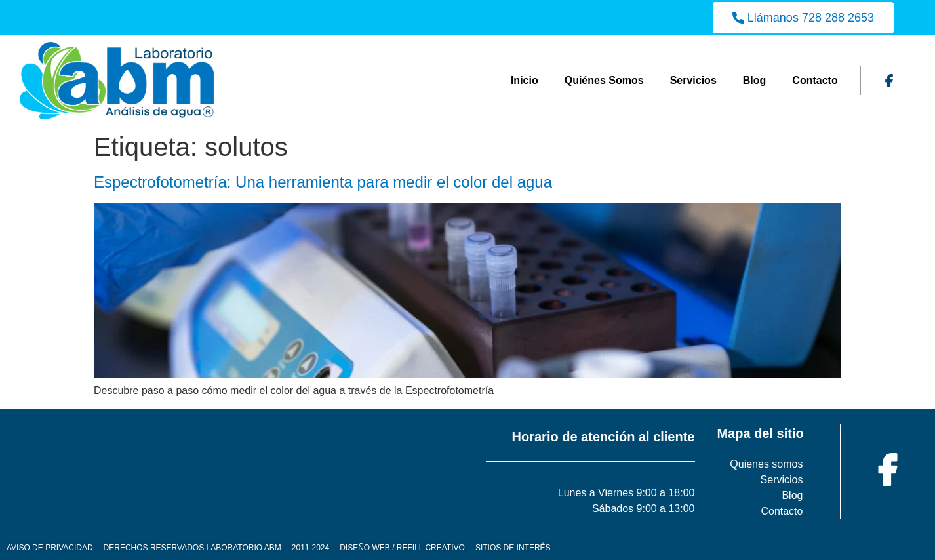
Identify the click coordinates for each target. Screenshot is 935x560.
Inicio (525, 80)
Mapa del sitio (760, 433)
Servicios (693, 80)
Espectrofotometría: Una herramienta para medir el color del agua (323, 182)
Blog (755, 80)
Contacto (815, 80)
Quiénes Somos (604, 80)
